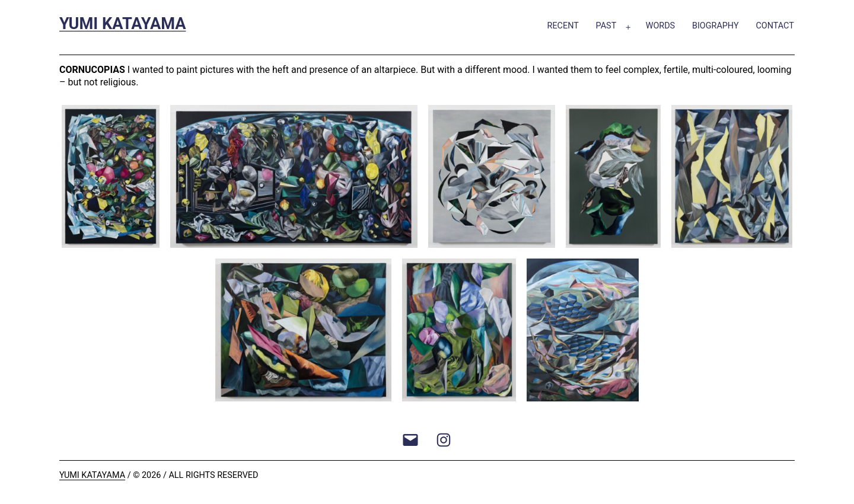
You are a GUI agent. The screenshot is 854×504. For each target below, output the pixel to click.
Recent (563, 26)
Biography (716, 26)
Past (606, 26)
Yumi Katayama (123, 24)
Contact (775, 26)
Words (661, 26)
